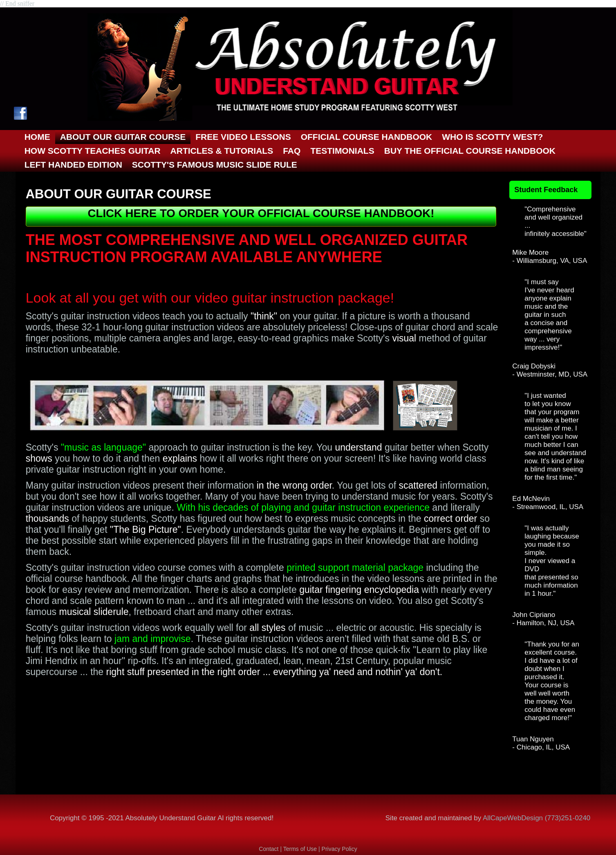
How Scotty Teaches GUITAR (93, 151)
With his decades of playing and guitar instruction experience (303, 507)
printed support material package (355, 568)
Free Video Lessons (243, 137)
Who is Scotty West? (492, 137)
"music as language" (103, 447)
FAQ (292, 151)
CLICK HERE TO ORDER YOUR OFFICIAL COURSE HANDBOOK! (261, 213)
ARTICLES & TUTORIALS (222, 151)
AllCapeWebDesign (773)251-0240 (536, 818)
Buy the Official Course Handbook (470, 151)
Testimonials (342, 151)
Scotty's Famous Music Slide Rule (215, 165)
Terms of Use (301, 849)
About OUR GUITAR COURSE (123, 137)
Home (37, 137)
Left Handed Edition (73, 165)
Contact (269, 849)
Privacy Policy (339, 849)
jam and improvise (153, 639)
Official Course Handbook (367, 137)
